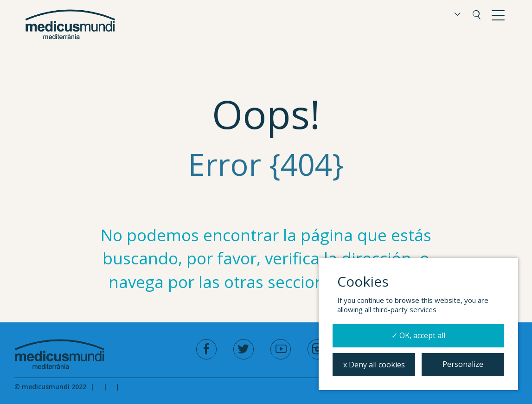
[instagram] (318, 349)
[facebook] (206, 349)
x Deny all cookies (374, 365)
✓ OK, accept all (418, 335)
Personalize (463, 364)
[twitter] (244, 349)
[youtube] (281, 349)
